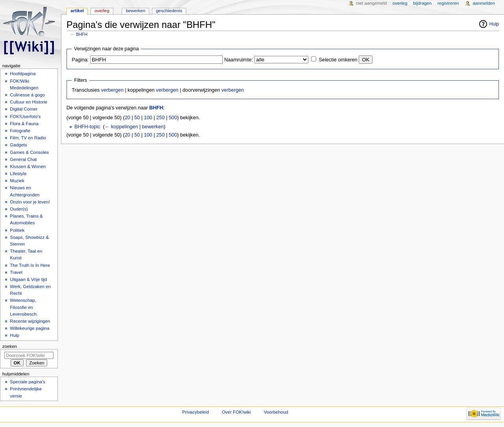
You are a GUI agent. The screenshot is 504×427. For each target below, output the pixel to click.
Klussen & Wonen (28, 166)
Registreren (448, 3)
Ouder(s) (19, 209)
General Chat (23, 159)
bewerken (153, 127)
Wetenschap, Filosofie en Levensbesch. (24, 307)
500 (173, 118)
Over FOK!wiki (236, 412)
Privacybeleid (196, 412)
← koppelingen (121, 127)
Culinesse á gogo (27, 95)
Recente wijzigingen (30, 321)
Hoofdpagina (23, 74)
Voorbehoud (276, 412)
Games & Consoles (29, 152)
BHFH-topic (87, 127)
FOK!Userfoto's (25, 116)
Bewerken (135, 11)
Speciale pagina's (27, 382)
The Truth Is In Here (30, 265)
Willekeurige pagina (30, 328)
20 (128, 118)
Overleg (102, 11)
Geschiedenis (169, 11)
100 (148, 118)
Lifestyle (18, 174)
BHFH (82, 34)
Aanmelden (484, 3)
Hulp (494, 24)
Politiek (17, 230)
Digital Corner (24, 109)
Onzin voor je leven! (30, 202)
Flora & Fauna (24, 124)
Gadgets (18, 145)
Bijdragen (422, 3)
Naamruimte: (238, 60)
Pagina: (80, 60)
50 (137, 118)
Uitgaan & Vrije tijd (28, 279)
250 (160, 118)
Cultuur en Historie (29, 102)
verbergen (112, 90)
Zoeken (10, 346)
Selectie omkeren (338, 60)
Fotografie (20, 131)
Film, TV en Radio (28, 138)
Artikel (77, 11)
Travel (16, 272)
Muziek (17, 181)
